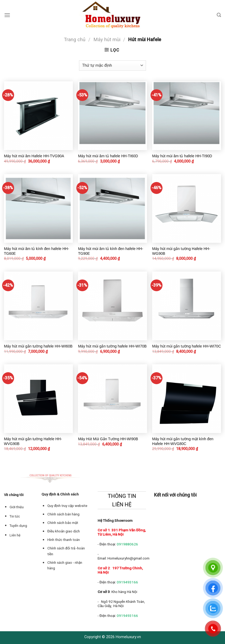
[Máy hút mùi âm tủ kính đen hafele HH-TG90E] (112, 208)
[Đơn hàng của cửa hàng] (112, 65)
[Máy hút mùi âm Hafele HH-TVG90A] (38, 116)
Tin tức (15, 516)
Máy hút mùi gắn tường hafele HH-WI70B (112, 346)
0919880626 (127, 544)
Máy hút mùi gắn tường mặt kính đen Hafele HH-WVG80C (183, 441)
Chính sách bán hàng (63, 514)
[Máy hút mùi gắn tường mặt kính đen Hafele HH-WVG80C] (187, 399)
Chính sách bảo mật (63, 523)
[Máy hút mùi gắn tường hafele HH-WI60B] (38, 306)
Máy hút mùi (107, 39)
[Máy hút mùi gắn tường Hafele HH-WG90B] (187, 208)
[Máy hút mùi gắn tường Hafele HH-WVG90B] (38, 399)
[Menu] (7, 15)
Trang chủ (75, 39)
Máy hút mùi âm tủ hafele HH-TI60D (108, 156)
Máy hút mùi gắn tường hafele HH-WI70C (187, 346)
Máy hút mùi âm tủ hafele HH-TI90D (182, 156)
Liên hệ (15, 535)
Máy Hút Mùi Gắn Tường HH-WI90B (108, 439)
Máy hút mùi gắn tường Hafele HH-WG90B (181, 251)
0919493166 (127, 582)
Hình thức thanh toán (64, 540)
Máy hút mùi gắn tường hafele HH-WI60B (38, 346)
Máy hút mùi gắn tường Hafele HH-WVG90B (33, 441)
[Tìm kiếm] (219, 15)
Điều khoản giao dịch (64, 531)
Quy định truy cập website (67, 506)
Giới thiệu (17, 507)
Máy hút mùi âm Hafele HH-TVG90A (34, 156)
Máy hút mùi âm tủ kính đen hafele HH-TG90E (111, 251)
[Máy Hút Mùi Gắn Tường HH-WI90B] (112, 399)
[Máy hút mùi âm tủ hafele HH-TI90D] (187, 116)
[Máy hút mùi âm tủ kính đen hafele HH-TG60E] (38, 208)
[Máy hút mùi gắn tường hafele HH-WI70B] (112, 306)
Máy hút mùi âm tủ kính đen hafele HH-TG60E (37, 251)
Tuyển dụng (18, 526)
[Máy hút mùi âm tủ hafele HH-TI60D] (112, 116)
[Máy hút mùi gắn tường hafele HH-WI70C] (187, 306)
